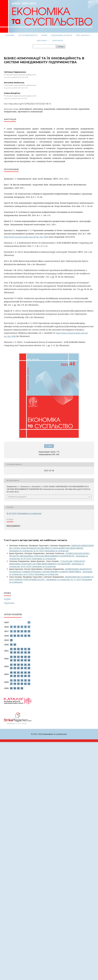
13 (29, 631)
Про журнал (83, 35)
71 (11, 680)
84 (15, 688)
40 (29, 657)
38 (22, 657)
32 (22, 652)
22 (15, 645)
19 (29, 636)
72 (15, 680)
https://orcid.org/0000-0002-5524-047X (16, 88)
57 (25, 668)
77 (11, 684)
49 (18, 665)
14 (11, 636)
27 (25, 649)
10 (18, 631)
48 (15, 665)
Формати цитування (17, 497)
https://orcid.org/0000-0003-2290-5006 (16, 77)
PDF (50, 446)
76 (29, 680)
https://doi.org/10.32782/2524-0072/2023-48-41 (30, 104)
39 (25, 657)
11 (22, 631)
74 (22, 680)
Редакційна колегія (62, 35)
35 (11, 657)
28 (29, 649)
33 (25, 652)
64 (29, 673)
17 (22, 636)
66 (15, 676)
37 (18, 657)
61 (18, 673)
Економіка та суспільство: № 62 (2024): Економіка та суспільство (47, 565)
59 (11, 673)
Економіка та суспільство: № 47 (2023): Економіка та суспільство (51, 573)
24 (15, 649)
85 (18, 688)
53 (11, 668)
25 (18, 649)
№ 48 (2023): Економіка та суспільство (24, 513)
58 (29, 668)
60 (15, 673)
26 (22, 649)
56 (22, 668)
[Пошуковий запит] (44, 46)
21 (11, 645)
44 (22, 660)
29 (11, 652)
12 (25, 631)
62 (22, 673)
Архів (44, 35)
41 (11, 660)
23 (11, 649)
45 (25, 660)
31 (18, 652)
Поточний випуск (28, 35)
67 (18, 676)
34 (29, 652)
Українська (9, 603)
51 (25, 665)
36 (15, 657)
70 (29, 676)
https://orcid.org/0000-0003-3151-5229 (16, 98)
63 (25, 673)
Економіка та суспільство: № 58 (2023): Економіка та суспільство (49, 557)
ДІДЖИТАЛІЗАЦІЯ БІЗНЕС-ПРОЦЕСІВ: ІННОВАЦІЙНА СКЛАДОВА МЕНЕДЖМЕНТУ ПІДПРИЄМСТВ (50, 555)
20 (11, 640)
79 (18, 684)
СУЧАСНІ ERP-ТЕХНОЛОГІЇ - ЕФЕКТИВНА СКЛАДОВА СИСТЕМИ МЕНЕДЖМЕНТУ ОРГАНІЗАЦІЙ (47, 562)
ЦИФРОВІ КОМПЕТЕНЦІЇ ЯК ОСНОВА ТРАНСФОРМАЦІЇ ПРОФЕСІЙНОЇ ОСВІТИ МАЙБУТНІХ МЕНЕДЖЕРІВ (51, 547)
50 (22, 665)
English (7, 599)
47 (11, 665)
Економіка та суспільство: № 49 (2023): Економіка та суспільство (39, 551)
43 (18, 660)
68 (22, 676)
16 (18, 636)
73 (18, 680)
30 (15, 652)
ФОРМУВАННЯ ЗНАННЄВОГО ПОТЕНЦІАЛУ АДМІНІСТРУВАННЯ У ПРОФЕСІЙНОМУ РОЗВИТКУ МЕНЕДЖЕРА (51, 570)
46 (29, 660)
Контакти (58, 41)
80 (22, 684)
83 (11, 688)
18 (25, 636)
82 (29, 684)
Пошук (61, 46)
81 (25, 684)
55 (18, 668)
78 (15, 684)
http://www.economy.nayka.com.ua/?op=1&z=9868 (26, 237)
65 (11, 676)
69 (25, 676)
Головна (10, 35)
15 (15, 636)
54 (15, 668)
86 (22, 688)
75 (25, 680)
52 (29, 665)
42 (15, 660)
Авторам (42, 41)
